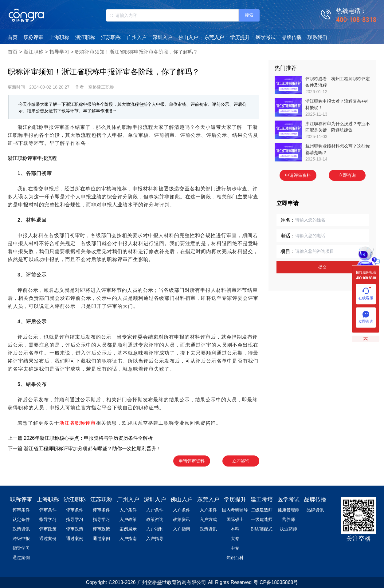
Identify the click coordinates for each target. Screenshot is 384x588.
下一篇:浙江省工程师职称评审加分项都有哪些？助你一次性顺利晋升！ (84, 449)
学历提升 (240, 37)
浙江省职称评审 (78, 423)
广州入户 (137, 37)
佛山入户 (188, 37)
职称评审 (33, 37)
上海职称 (59, 37)
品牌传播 (292, 37)
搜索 (249, 15)
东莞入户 (214, 37)
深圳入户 (163, 37)
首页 (13, 37)
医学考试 (266, 37)
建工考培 (262, 499)
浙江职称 (85, 37)
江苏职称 (111, 37)
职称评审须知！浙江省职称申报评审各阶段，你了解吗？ (136, 52)
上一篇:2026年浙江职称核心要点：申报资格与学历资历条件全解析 (80, 438)
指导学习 (59, 52)
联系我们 (317, 37)
